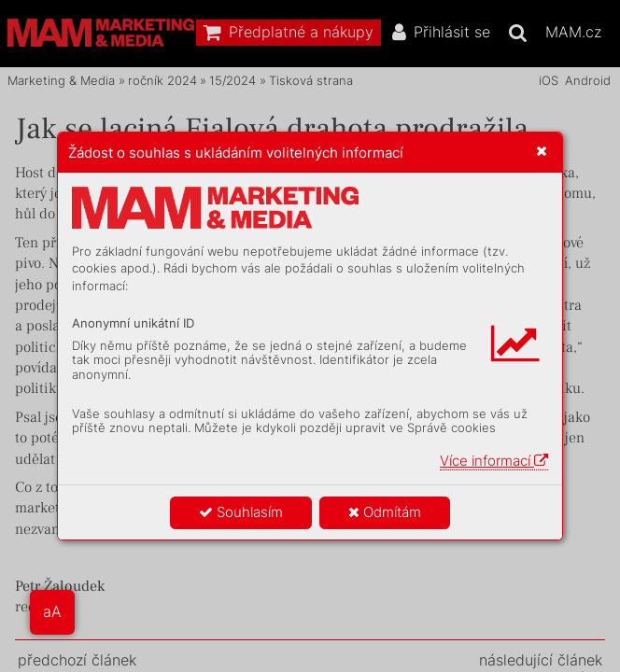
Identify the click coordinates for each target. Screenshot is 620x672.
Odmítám (385, 512)
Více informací (494, 461)
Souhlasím (241, 512)
